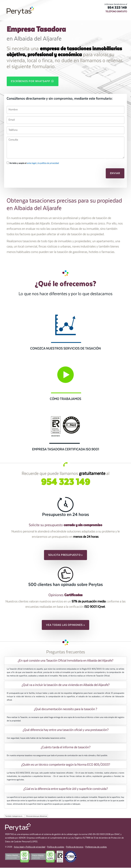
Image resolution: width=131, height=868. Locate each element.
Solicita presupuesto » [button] (66, 555)
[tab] (65, 661)
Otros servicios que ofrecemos (36, 817)
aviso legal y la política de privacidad (43, 164)
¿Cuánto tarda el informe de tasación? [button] (66, 748)
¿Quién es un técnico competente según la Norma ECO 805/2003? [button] (66, 765)
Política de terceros (75, 847)
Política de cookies (56, 847)
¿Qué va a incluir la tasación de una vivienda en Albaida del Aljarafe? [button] (66, 685)
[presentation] (25, 173)
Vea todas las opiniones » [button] (65, 625)
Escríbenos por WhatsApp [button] (33, 81)
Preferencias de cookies (96, 847)
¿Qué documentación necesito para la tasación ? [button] (65, 709)
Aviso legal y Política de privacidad (30, 847)
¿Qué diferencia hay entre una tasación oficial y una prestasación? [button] (66, 730)
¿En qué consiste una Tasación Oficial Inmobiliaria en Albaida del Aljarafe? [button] (65, 661)
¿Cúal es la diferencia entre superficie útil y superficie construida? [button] (66, 789)
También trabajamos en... (14, 817)
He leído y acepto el (33, 163)
